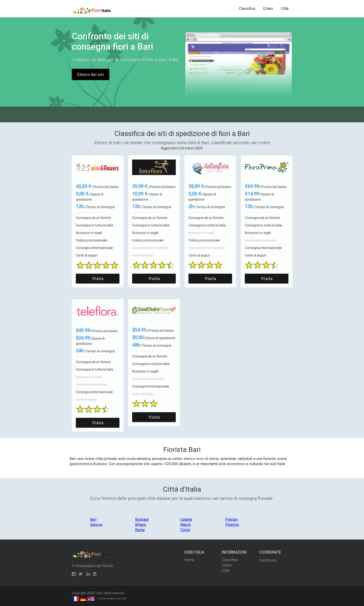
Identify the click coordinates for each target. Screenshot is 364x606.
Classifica (247, 9)
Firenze (232, 519)
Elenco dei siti (91, 74)
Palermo (232, 525)
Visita (98, 283)
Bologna (142, 519)
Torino (185, 530)
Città (285, 9)
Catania (186, 519)
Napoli (186, 525)
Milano (141, 525)
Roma (140, 530)
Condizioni (268, 560)
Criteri (268, 9)
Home (189, 560)
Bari (93, 519)
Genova (96, 525)
